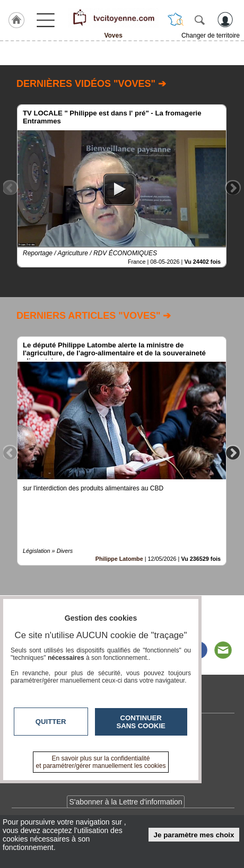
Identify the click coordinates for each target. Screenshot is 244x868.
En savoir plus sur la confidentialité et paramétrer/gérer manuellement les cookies (101, 762)
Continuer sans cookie (141, 722)
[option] (122, 186)
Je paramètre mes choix (194, 835)
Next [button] (233, 187)
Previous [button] (10, 187)
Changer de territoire (211, 35)
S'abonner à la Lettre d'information (125, 802)
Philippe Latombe (119, 559)
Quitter (51, 722)
